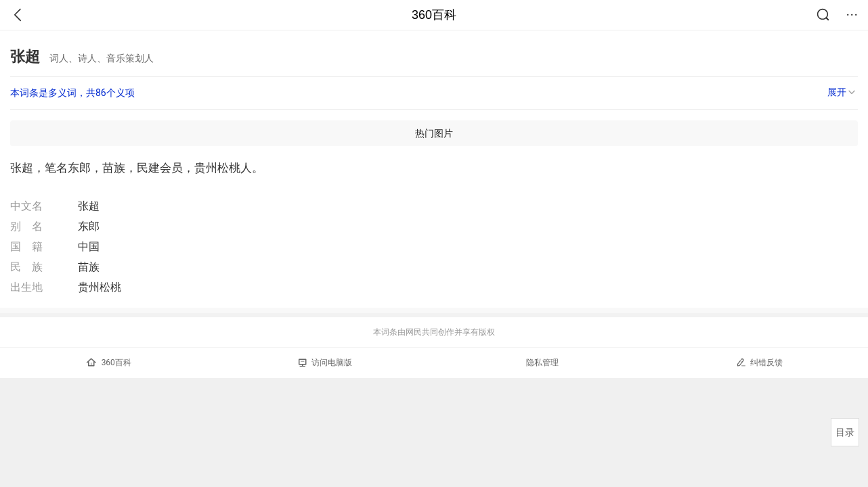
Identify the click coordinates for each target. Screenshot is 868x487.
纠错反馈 (759, 362)
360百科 (434, 15)
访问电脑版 (325, 363)
